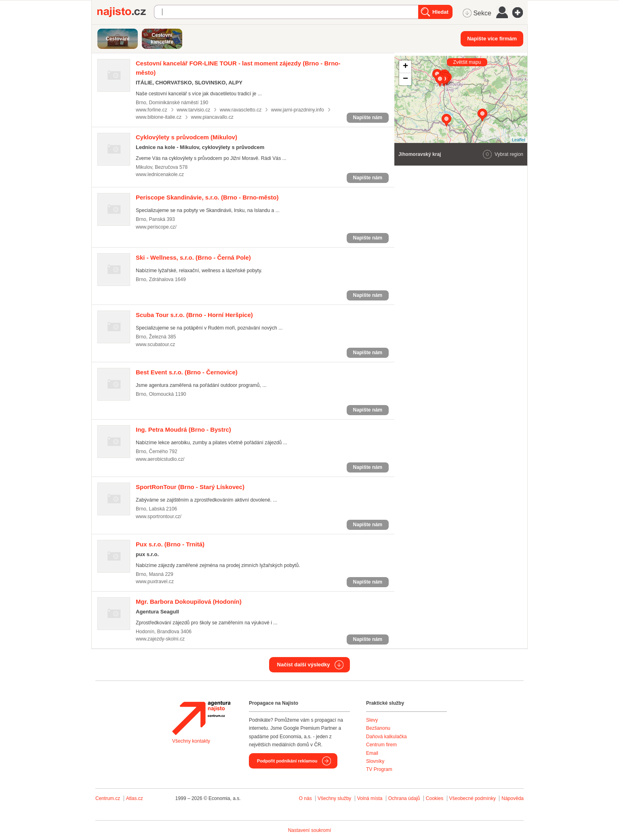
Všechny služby (335, 798)
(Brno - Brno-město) (207, 197)
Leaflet (519, 140)
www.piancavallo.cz (212, 117)
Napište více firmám (492, 39)
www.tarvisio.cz (193, 110)
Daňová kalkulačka (386, 737)
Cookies (435, 798)
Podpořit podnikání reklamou (287, 761)
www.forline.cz (152, 110)
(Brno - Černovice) (187, 372)
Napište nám (368, 118)
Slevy (372, 720)
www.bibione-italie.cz (159, 117)
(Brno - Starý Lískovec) (190, 487)
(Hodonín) (189, 602)
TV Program (379, 769)
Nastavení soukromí (310, 830)
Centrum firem (381, 745)
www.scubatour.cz (155, 344)
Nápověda (513, 798)
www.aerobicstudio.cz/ (160, 459)
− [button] (405, 79)
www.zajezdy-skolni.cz (160, 639)
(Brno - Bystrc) (183, 429)
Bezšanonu (378, 728)
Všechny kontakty (191, 741)
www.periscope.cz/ (156, 227)
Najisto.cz (126, 12)
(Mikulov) (186, 137)
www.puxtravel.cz (155, 582)
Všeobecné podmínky (473, 798)
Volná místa (370, 798)
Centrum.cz (108, 798)
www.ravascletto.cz (241, 110)
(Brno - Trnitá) (170, 544)
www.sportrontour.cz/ (159, 517)
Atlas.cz (135, 798)
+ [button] (405, 67)
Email (372, 753)
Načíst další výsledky (304, 665)
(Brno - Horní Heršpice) (194, 315)
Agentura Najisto (201, 718)
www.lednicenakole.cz (160, 174)
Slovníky (375, 761)
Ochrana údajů (404, 798)
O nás (305, 798)
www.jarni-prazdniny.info (298, 110)
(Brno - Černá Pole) (193, 257)
